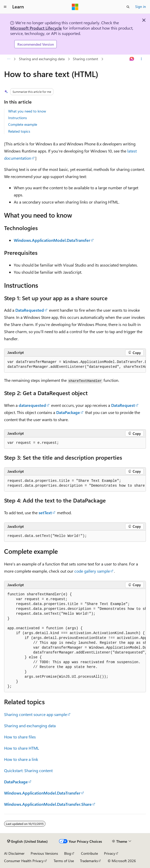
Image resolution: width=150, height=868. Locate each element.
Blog (68, 853)
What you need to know (27, 111)
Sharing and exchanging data (42, 59)
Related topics (19, 131)
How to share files (20, 737)
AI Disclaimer (14, 853)
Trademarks (89, 861)
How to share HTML (22, 748)
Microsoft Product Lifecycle (36, 28)
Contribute (89, 853)
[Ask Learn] (132, 59)
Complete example (23, 124)
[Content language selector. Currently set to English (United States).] (27, 841)
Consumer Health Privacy (24, 861)
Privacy (110, 853)
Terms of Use (64, 861)
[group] (75, 365)
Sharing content (85, 59)
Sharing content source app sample (36, 714)
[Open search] (128, 7)
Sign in (141, 7)
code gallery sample (92, 571)
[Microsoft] (75, 7)
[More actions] (141, 59)
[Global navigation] (5, 7)
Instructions (18, 118)
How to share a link (21, 759)
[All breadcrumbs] (9, 59)
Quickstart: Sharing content (28, 770)
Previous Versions (44, 853)
